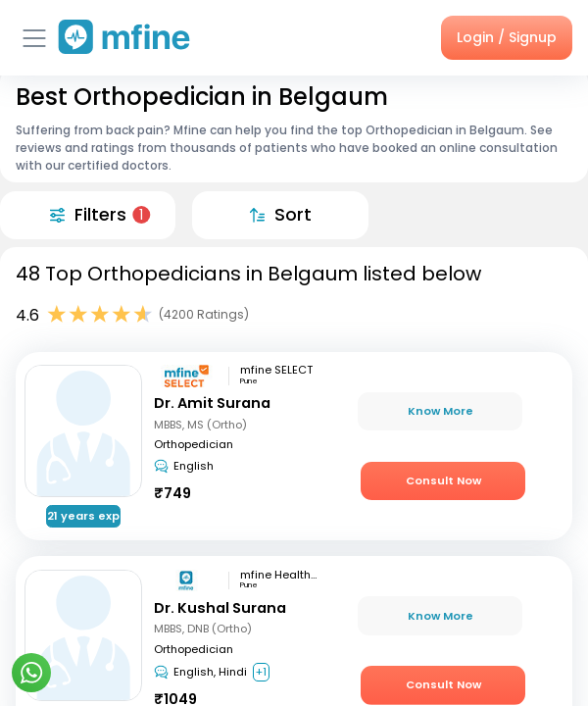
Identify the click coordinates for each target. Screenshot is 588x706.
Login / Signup (507, 37)
